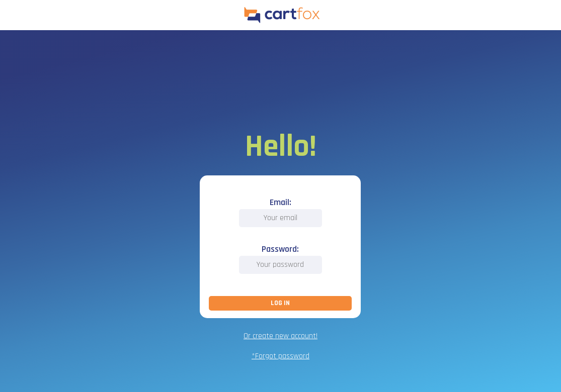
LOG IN (280, 303)
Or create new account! (280, 336)
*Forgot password (280, 356)
